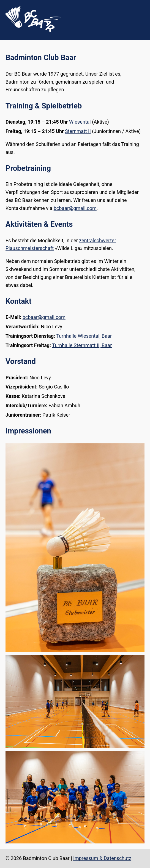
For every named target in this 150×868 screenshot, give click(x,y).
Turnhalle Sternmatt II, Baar (82, 345)
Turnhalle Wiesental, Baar (84, 336)
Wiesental (80, 122)
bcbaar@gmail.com (75, 208)
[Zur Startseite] (33, 30)
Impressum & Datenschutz (102, 858)
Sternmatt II (78, 131)
